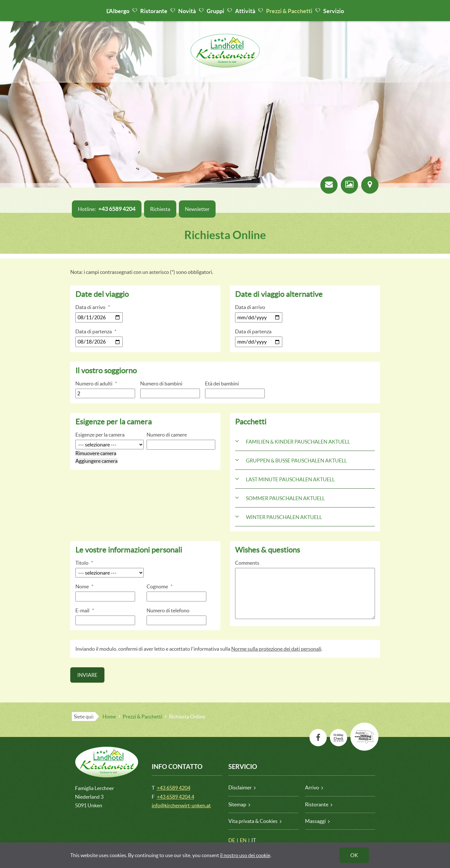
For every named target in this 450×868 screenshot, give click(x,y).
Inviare (87, 675)
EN (243, 840)
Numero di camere (167, 435)
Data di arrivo (93, 307)
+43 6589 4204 (174, 788)
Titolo (84, 563)
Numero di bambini (161, 384)
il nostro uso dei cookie (245, 855)
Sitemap (237, 804)
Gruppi (215, 11)
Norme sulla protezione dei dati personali (276, 649)
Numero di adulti (96, 384)
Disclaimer (240, 787)
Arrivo (312, 787)
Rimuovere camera (96, 453)
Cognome (160, 586)
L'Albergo (118, 11)
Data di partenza (96, 331)
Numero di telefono (168, 610)
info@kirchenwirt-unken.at (181, 805)
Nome (84, 586)
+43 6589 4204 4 (175, 797)
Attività (245, 11)
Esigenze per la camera (100, 435)
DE (232, 840)
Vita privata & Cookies (253, 821)
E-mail (85, 610)
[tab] (305, 441)
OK (354, 855)
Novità (187, 11)
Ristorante (154, 11)
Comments (247, 563)
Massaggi (315, 821)
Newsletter (197, 209)
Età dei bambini (222, 384)
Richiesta (160, 209)
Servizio (334, 11)
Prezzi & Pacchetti (289, 11)
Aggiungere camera (96, 461)
